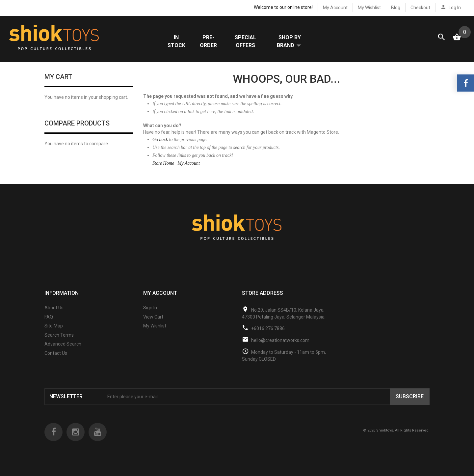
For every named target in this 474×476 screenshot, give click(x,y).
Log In (455, 8)
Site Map (54, 333)
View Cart (153, 323)
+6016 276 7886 (268, 335)
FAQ (49, 323)
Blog (396, 8)
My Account (335, 8)
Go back (160, 146)
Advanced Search (63, 351)
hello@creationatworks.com (280, 347)
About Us (54, 315)
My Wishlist (369, 8)
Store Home (163, 170)
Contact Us (56, 360)
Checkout (420, 8)
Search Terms (59, 342)
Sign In (150, 315)
